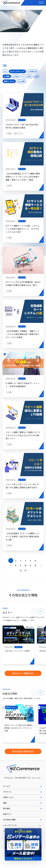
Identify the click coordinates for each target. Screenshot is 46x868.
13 (21, 570)
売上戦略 (21, 81)
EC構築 (7, 76)
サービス (7, 786)
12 (35, 565)
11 (30, 565)
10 (26, 565)
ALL (5, 71)
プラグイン (7, 792)
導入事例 (7, 808)
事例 (36, 76)
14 (26, 570)
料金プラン (7, 814)
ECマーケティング (17, 71)
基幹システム (9, 81)
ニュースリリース (10, 825)
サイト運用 (26, 76)
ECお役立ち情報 (9, 820)
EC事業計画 (32, 71)
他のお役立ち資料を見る (23, 751)
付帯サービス (8, 797)
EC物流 (16, 76)
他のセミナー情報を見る (23, 673)
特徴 (5, 803)
